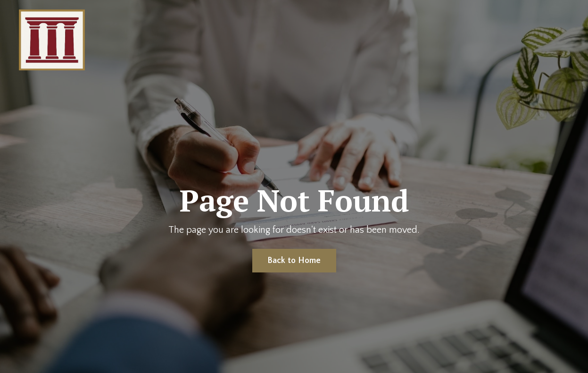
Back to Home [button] (294, 261)
